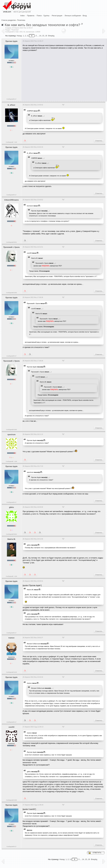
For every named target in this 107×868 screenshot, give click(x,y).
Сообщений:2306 (11, 800)
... (43, 116)
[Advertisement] (64, 75)
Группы (46, 16)
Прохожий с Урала (11, 247)
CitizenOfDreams (12, 200)
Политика (21, 20)
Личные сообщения (73, 16)
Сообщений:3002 (11, 534)
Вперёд (51, 36)
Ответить (99, 141)
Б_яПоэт (12, 105)
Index (23, 16)
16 (46, 36)
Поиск (39, 16)
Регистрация (57, 16)
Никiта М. (35, 258)
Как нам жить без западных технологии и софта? (43, 25)
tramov (11, 638)
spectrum (12, 434)
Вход (85, 16)
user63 (29, 253)
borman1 (30, 206)
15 (43, 36)
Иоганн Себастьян (33, 644)
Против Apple (12, 41)
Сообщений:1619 (11, 672)
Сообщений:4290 (11, 293)
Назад (19, 36)
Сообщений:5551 (11, 242)
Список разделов (8, 20)
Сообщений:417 (11, 99)
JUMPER (30, 111)
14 (40, 36)
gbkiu (12, 507)
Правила (31, 16)
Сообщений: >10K (11, 142)
